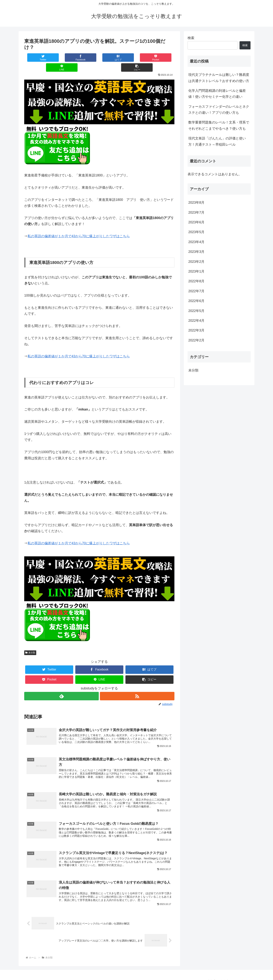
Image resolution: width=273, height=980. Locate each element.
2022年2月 (196, 340)
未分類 (30, 643)
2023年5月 (196, 232)
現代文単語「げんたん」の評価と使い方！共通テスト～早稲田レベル (217, 141)
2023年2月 (196, 262)
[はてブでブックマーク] (87, 58)
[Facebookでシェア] (62, 58)
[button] (162, 58)
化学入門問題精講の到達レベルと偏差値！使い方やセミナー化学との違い (217, 94)
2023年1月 (196, 271)
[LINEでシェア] (137, 58)
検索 (191, 38)
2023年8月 (196, 203)
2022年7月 (196, 291)
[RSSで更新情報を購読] (137, 686)
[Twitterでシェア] (37, 58)
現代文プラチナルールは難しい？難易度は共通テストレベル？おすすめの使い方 (219, 78)
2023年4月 (196, 242)
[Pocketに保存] (112, 58)
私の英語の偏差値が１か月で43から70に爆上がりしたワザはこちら (79, 226)
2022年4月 (196, 321)
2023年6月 (196, 222)
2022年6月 (196, 301)
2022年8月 (196, 281)
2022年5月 (196, 311)
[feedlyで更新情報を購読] (61, 686)
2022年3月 (196, 330)
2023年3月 (196, 252)
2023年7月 (196, 212)
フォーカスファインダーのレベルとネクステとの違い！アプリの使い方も (219, 110)
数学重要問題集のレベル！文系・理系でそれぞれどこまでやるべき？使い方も (219, 125)
